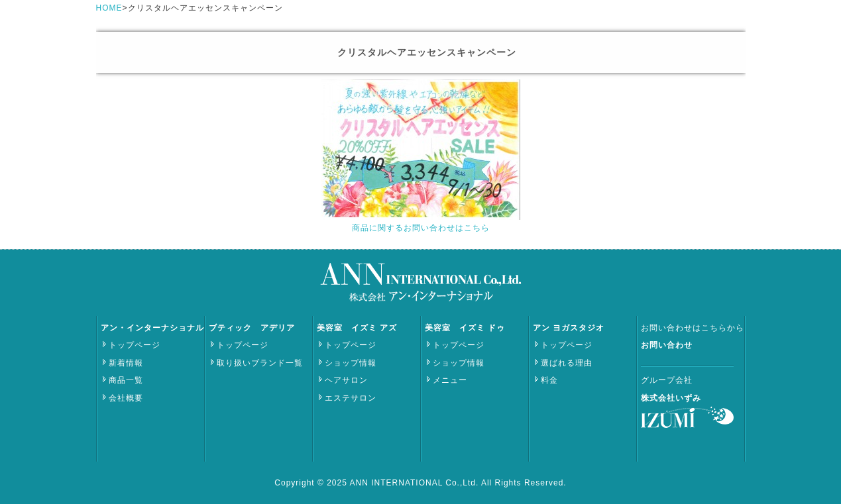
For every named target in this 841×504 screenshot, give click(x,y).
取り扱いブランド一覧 (260, 363)
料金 (549, 380)
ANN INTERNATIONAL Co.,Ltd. (416, 483)
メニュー (450, 380)
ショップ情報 (351, 363)
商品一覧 (126, 380)
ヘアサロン (346, 380)
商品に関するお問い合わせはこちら (421, 228)
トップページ (135, 345)
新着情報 (126, 363)
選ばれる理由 (567, 363)
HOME (109, 8)
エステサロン (351, 398)
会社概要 (126, 398)
